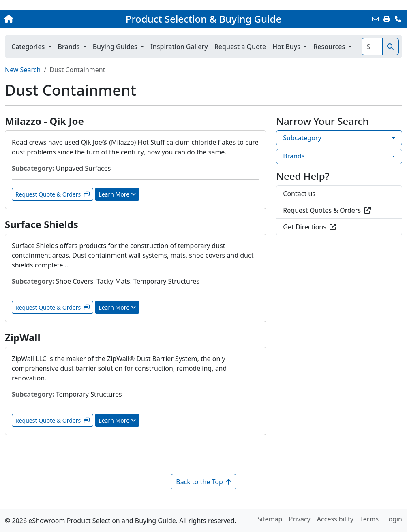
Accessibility (335, 519)
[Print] (387, 19)
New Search (23, 70)
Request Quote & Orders (52, 194)
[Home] (43, 19)
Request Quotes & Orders (327, 210)
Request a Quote (240, 47)
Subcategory (302, 138)
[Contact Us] (398, 19)
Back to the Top (203, 482)
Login (394, 519)
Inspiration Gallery (179, 47)
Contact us (299, 194)
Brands (294, 156)
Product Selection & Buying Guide (203, 19)
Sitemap (270, 519)
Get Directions (310, 227)
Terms (369, 519)
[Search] (372, 47)
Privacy (299, 519)
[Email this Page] (375, 19)
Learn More (117, 194)
